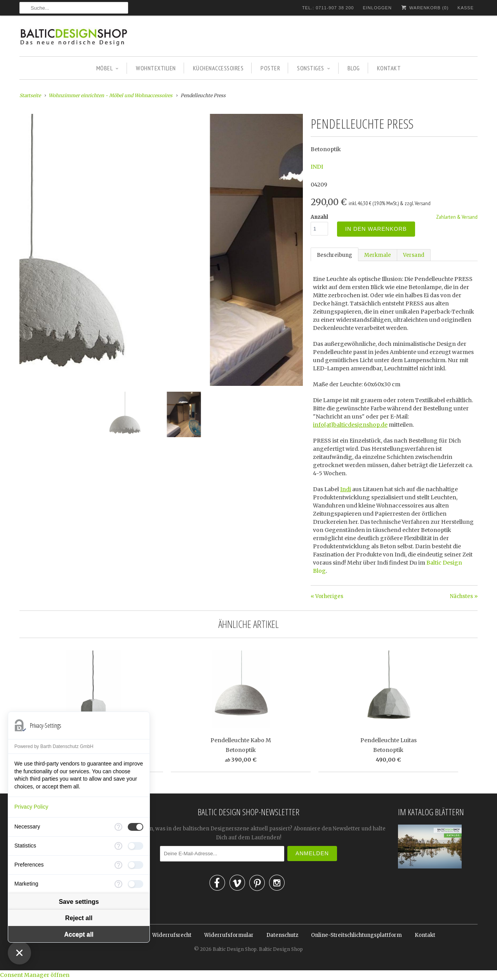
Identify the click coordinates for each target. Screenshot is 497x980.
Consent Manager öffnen (35, 975)
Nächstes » (464, 596)
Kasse (466, 8)
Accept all (79, 934)
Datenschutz (282, 935)
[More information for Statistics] (118, 846)
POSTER (270, 68)
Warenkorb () (425, 8)
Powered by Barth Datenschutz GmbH (54, 746)
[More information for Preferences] (118, 865)
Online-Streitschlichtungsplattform (356, 935)
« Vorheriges (327, 596)
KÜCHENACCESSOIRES (218, 68)
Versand (414, 255)
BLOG (354, 68)
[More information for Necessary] (118, 827)
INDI (317, 167)
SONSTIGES (314, 68)
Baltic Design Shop (235, 949)
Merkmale (378, 255)
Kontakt (425, 935)
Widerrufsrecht (172, 935)
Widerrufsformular (229, 935)
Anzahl (319, 217)
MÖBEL (108, 68)
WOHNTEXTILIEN (156, 68)
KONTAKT (389, 68)
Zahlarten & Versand (457, 217)
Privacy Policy (31, 807)
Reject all (79, 918)
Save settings (79, 902)
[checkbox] (136, 827)
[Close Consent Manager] (19, 953)
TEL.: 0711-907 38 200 (328, 8)
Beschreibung (335, 255)
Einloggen (377, 8)
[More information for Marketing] (118, 884)
